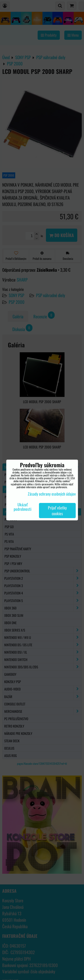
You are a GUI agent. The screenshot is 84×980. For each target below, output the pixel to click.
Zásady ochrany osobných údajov (52, 494)
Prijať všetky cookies (57, 511)
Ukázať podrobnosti (23, 507)
